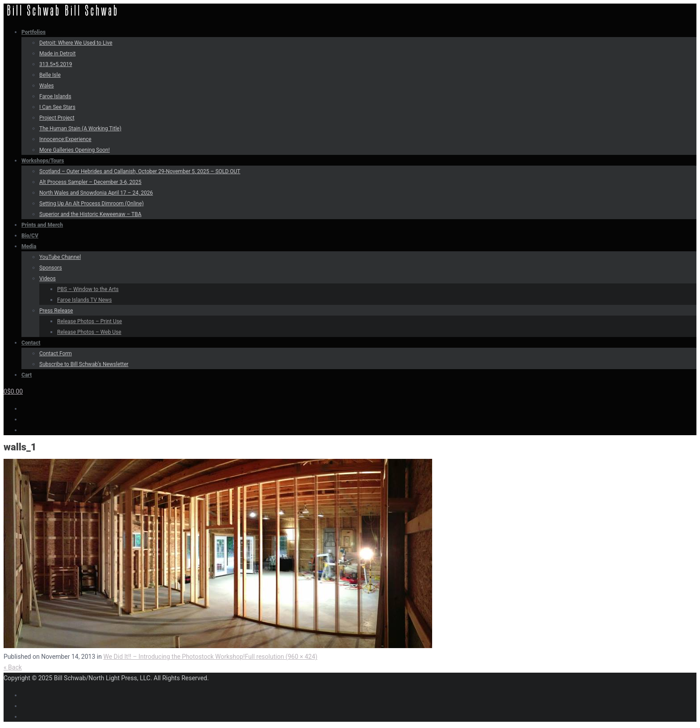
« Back (13, 667)
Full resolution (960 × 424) (281, 657)
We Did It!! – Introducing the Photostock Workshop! (174, 657)
